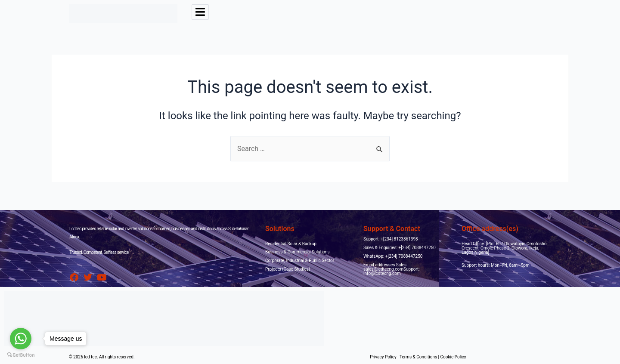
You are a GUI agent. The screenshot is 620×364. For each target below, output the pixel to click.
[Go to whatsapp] (21, 339)
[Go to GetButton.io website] (21, 355)
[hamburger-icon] (200, 12)
